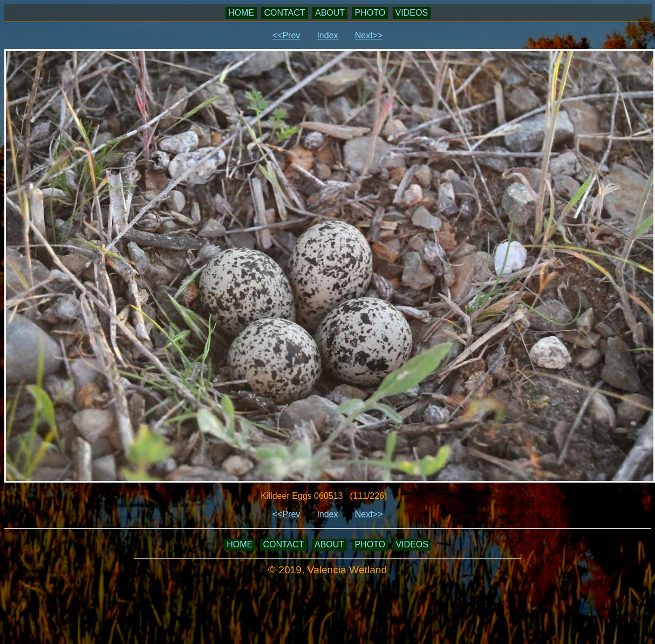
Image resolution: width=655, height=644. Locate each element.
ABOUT (330, 13)
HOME (241, 13)
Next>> (369, 35)
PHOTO (370, 13)
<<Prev (286, 35)
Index (327, 35)
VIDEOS (412, 13)
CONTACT (284, 13)
